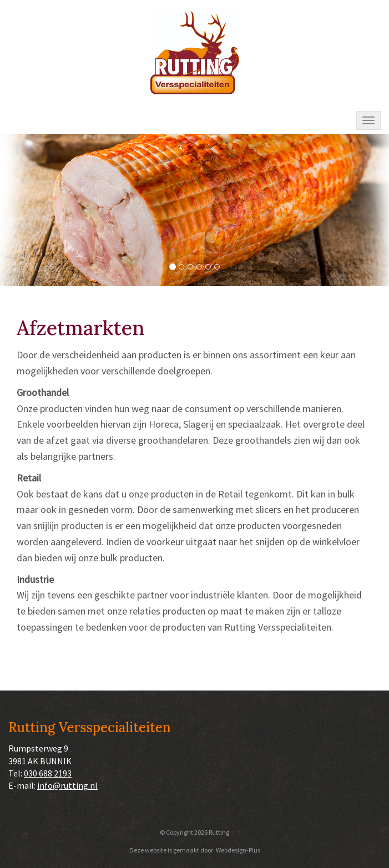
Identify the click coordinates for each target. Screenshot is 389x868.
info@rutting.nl (67, 785)
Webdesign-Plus (238, 850)
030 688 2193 (48, 773)
